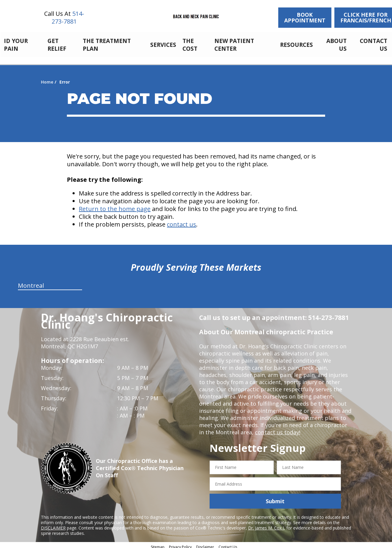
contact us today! (277, 429)
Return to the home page (115, 205)
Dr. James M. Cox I (266, 525)
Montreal (31, 282)
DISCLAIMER (53, 525)
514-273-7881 (68, 17)
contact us (182, 221)
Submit (275, 498)
